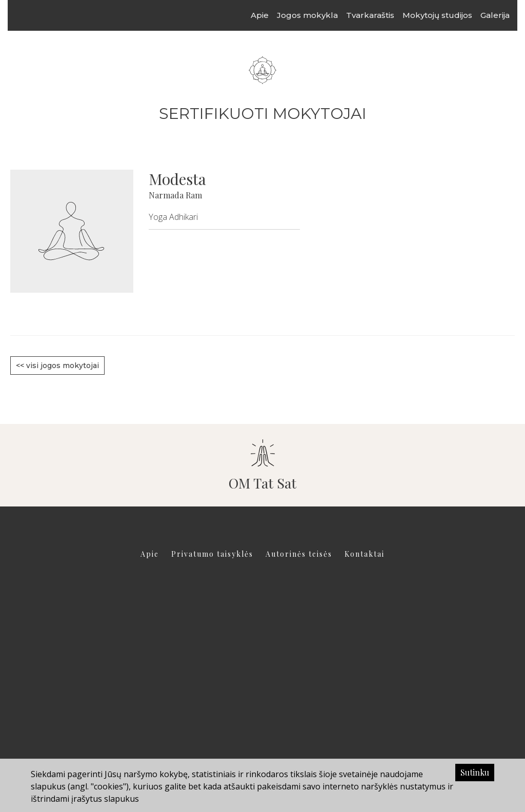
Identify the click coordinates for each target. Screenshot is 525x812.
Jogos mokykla (317, 15)
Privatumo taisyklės (212, 554)
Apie (269, 15)
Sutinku (475, 772)
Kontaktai (365, 554)
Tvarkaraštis (380, 15)
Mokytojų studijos (447, 15)
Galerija (505, 15)
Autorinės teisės (299, 554)
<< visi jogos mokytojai (57, 366)
